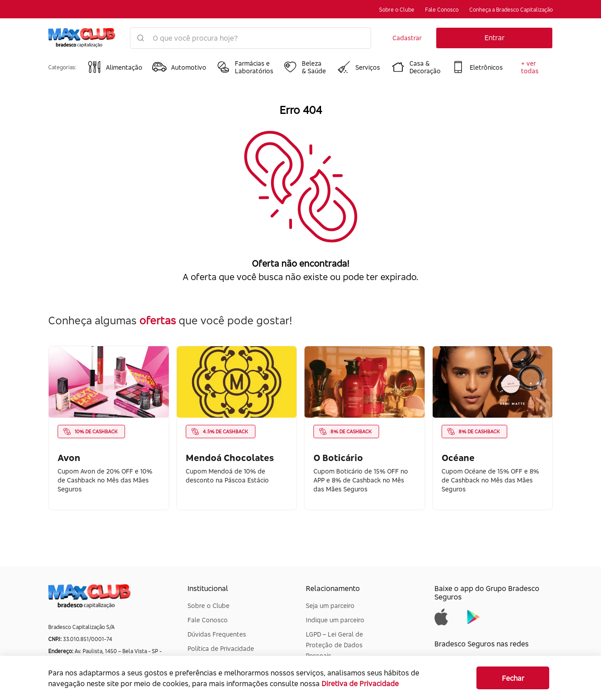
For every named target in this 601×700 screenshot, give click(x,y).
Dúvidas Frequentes (217, 634)
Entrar (495, 38)
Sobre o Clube (397, 10)
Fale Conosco (442, 10)
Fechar (513, 678)
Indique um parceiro (335, 620)
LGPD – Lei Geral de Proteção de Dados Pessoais (334, 645)
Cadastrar (407, 38)
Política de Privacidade (221, 648)
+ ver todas (530, 67)
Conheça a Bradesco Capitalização (511, 10)
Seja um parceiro (330, 606)
